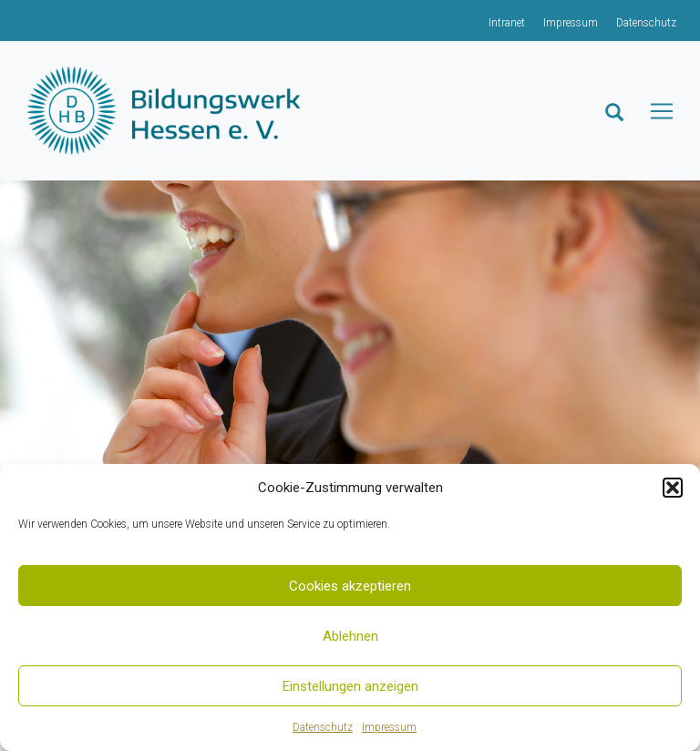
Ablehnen (350, 636)
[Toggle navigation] (669, 111)
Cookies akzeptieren (350, 586)
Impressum (389, 727)
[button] (673, 488)
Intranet (507, 23)
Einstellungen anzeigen (350, 686)
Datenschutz (323, 727)
